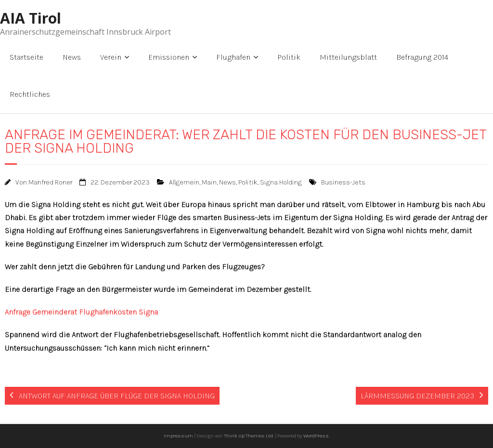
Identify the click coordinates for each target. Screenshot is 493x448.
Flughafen (233, 57)
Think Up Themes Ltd (248, 436)
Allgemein (184, 182)
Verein (111, 57)
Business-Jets (343, 182)
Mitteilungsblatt (348, 57)
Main (209, 182)
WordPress (316, 436)
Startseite (26, 57)
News (72, 57)
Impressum (178, 436)
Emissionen (169, 57)
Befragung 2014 (422, 57)
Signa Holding (281, 182)
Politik (289, 57)
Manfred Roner (50, 182)
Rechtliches (30, 94)
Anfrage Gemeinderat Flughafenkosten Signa (81, 312)
